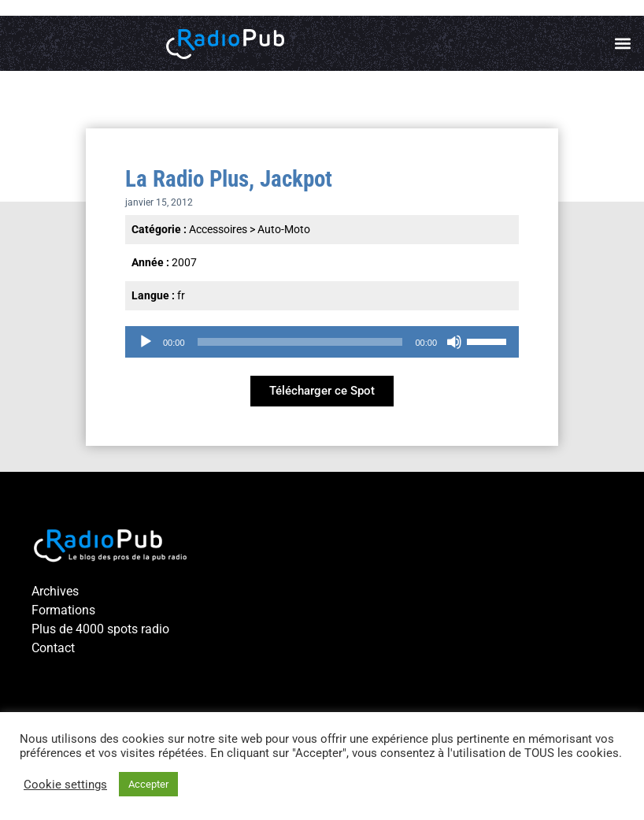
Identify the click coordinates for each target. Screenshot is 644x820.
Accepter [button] (148, 784)
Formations (63, 610)
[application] (322, 342)
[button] (623, 44)
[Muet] (454, 342)
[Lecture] (146, 342)
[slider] (300, 342)
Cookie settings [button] (65, 785)
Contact (53, 648)
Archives (55, 591)
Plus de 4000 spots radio (100, 629)
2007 (184, 262)
